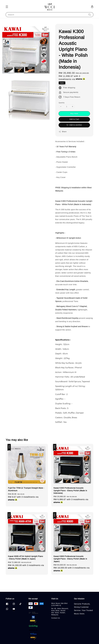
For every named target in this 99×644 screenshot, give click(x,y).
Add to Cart (74, 119)
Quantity (62, 103)
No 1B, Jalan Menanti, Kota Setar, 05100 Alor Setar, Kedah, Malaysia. (60, 612)
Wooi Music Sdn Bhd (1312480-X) (59, 604)
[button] (7, 7)
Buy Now (74, 113)
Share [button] (63, 132)
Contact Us (56, 618)
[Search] (90, 15)
